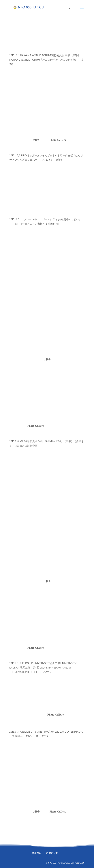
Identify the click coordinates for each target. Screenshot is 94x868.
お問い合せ (52, 853)
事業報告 (37, 853)
